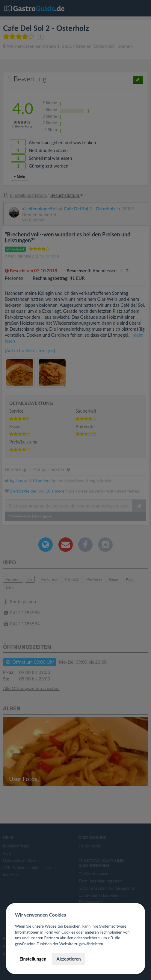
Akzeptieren (68, 959)
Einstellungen (33, 959)
